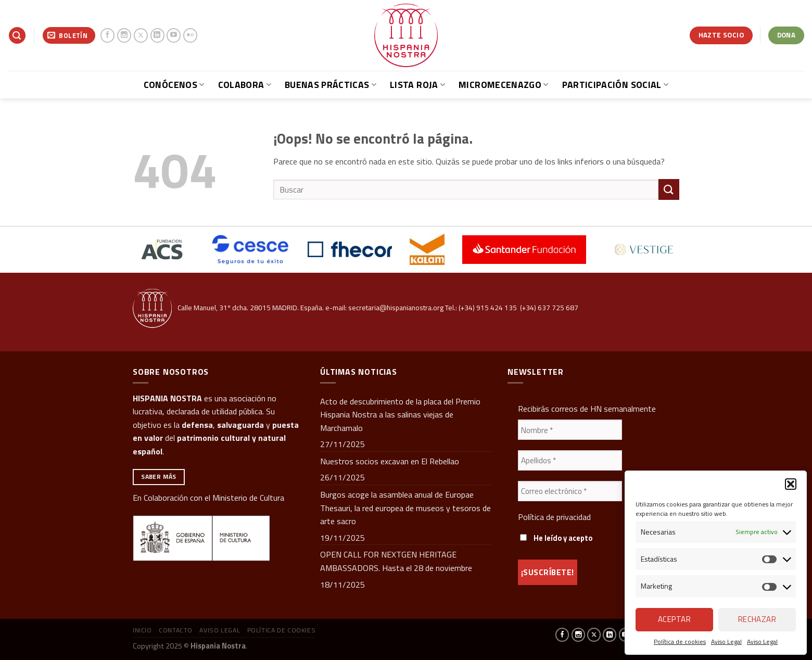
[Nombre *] (570, 430)
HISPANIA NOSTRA (167, 398)
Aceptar (674, 619)
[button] (791, 484)
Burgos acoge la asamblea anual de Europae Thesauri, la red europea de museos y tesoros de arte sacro (405, 508)
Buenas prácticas (331, 85)
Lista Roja (417, 85)
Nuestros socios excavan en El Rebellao (390, 461)
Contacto (176, 630)
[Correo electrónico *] (570, 491)
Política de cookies (680, 642)
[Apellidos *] (570, 460)
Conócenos (174, 85)
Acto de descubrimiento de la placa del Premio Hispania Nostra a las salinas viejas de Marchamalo (400, 415)
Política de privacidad (554, 517)
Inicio (142, 630)
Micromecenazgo (503, 85)
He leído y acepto (556, 538)
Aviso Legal (726, 642)
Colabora (245, 85)
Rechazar (757, 619)
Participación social (616, 85)
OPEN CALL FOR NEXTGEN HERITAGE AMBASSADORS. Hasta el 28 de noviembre (396, 561)
